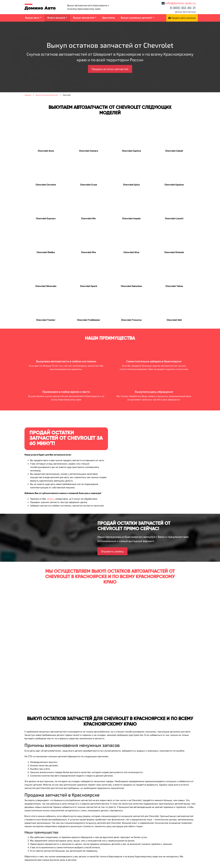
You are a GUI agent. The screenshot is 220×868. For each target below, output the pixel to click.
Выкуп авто (32, 18)
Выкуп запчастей (84, 18)
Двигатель (109, 18)
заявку (51, 499)
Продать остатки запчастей (110, 69)
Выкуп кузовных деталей (136, 18)
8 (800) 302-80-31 (183, 8)
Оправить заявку (112, 551)
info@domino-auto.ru (181, 3)
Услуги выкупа (56, 18)
